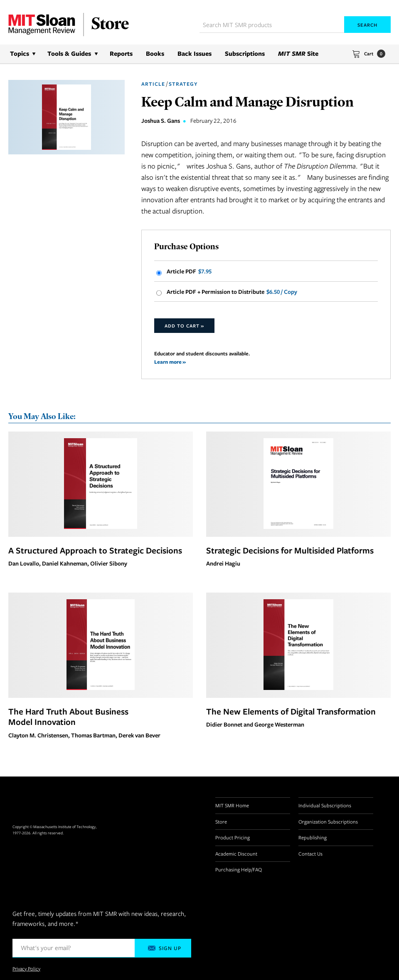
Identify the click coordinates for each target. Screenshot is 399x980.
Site (298, 53)
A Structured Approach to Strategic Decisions (95, 550)
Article (153, 84)
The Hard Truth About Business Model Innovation (68, 717)
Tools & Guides (69, 53)
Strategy (183, 84)
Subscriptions (245, 53)
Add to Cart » (184, 326)
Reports (121, 53)
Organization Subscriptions (328, 821)
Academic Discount (236, 853)
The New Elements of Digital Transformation (291, 711)
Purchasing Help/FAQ (239, 869)
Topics (20, 53)
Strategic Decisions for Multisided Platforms (290, 550)
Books (155, 53)
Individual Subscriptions (325, 805)
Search (367, 25)
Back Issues (195, 53)
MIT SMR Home (232, 805)
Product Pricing (233, 837)
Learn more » (170, 362)
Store (221, 821)
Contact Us (310, 853)
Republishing (313, 837)
